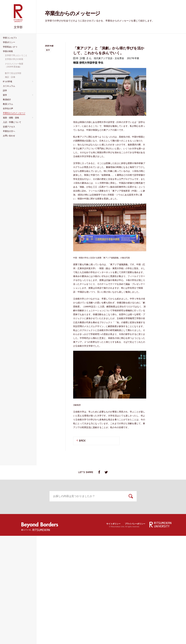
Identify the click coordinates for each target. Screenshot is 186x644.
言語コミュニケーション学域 (29, 568)
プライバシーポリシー (135, 632)
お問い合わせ (23, 604)
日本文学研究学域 (24, 546)
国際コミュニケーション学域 (29, 564)
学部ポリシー (65, 510)
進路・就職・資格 (26, 588)
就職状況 (20, 592)
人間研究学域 (22, 542)
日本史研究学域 (23, 549)
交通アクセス (106, 588)
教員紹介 (21, 576)
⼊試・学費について (68, 588)
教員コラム (64, 576)
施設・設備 (145, 530)
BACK (82, 441)
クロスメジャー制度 (149, 522)
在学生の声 (105, 576)
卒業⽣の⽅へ (148, 588)
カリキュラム (65, 538)
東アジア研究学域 (24, 553)
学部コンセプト (25, 510)
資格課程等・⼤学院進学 (27, 596)
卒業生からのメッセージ (154, 576)
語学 (101, 538)
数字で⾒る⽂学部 (148, 526)
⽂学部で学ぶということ (151, 515)
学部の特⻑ (146, 510)
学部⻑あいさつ (107, 510)
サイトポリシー (113, 632)
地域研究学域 (22, 561)
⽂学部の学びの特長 (149, 518)
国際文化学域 (22, 557)
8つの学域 (22, 538)
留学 (143, 538)
